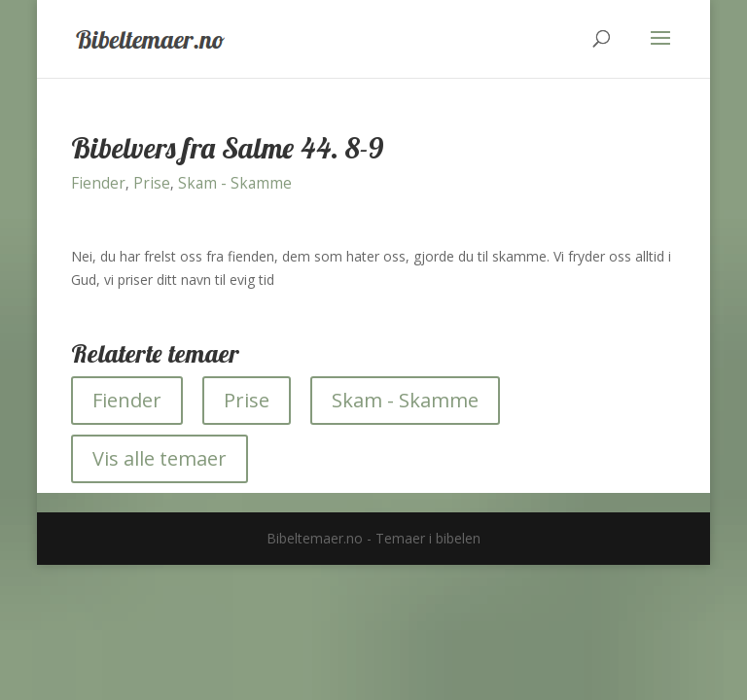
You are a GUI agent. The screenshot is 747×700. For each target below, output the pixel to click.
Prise (152, 183)
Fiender (98, 183)
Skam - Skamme (235, 183)
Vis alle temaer (160, 458)
